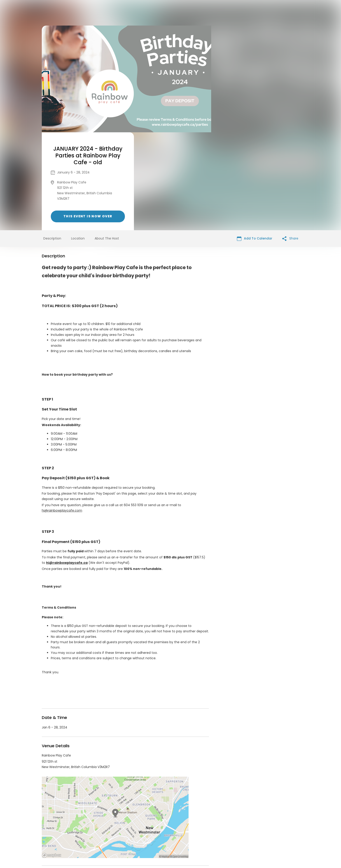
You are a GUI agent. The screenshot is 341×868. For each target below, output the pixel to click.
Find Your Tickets (206, 833)
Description (52, 140)
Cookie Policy (234, 833)
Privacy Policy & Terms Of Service (162, 833)
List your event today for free (199, 828)
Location (78, 140)
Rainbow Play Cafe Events (79, 792)
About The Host (107, 140)
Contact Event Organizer (112, 833)
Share (290, 141)
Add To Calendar (255, 141)
